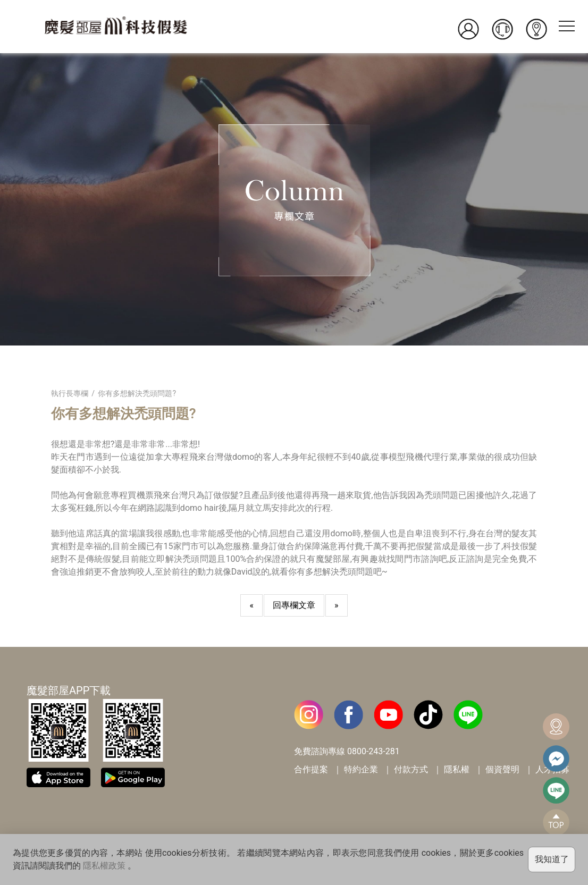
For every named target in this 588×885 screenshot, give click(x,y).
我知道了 (552, 859)
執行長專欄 (70, 393)
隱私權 (457, 769)
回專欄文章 (294, 605)
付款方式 (411, 769)
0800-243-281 (373, 751)
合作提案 (311, 769)
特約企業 (361, 769)
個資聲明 (502, 769)
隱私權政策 (104, 866)
